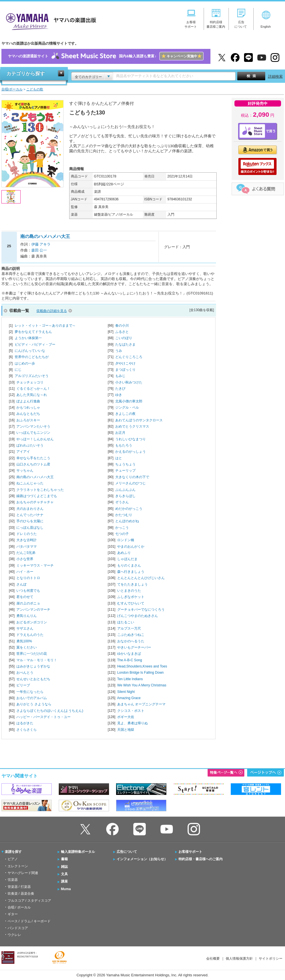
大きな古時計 (27, 540)
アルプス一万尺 (129, 628)
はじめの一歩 (25, 363)
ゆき (119, 395)
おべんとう (25, 673)
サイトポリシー (271, 959)
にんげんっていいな (30, 351)
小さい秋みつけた (129, 382)
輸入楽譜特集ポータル (78, 852)
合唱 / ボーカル (19, 907)
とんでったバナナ (30, 515)
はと (119, 458)
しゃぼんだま (127, 559)
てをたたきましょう (132, 584)
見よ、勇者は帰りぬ (132, 723)
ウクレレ (14, 935)
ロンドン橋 (126, 540)
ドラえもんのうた (30, 635)
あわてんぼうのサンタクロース (139, 420)
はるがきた (25, 723)
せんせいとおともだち (33, 679)
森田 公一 (39, 250)
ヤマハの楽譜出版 (49, 21)
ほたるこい (126, 622)
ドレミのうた (27, 534)
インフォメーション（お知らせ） (142, 859)
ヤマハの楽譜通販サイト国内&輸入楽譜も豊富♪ (106, 56)
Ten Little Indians (130, 679)
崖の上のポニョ (28, 603)
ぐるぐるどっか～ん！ (33, 389)
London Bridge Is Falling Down (141, 673)
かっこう (122, 528)
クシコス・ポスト (131, 711)
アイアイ (23, 452)
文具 (64, 874)
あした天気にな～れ (32, 395)
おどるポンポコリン (32, 622)
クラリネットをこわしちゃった (40, 490)
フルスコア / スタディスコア (29, 901)
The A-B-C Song (130, 660)
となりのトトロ (28, 578)
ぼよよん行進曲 (28, 401)
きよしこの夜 (125, 414)
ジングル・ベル (127, 407)
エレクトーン (18, 866)
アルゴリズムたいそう (32, 376)
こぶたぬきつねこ (131, 635)
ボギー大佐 (126, 717)
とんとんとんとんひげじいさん (141, 578)
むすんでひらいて (131, 603)
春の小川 (122, 326)
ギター (13, 914)
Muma (66, 889)
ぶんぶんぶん (125, 490)
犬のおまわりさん (30, 509)
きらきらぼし (125, 496)
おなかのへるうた (131, 641)
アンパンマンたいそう (33, 426)
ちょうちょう (125, 464)
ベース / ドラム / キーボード (29, 921)
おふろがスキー (28, 420)
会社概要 (213, 959)
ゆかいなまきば (129, 654)
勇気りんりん (27, 616)
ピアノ (13, 859)
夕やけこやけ (125, 363)
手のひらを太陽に (30, 521)
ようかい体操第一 (28, 338)
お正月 (120, 433)
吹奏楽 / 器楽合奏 (21, 894)
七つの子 (122, 534)
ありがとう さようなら (34, 704)
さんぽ (21, 584)
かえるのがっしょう (130, 452)
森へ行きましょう (131, 572)
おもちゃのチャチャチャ (35, 502)
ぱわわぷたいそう (30, 445)
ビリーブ (23, 685)
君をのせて (25, 597)
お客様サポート (190, 852)
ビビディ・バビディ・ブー (35, 344)
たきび (120, 389)
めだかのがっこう (129, 509)
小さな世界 (25, 559)
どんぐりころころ (129, 357)
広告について (127, 852)
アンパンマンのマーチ (33, 610)
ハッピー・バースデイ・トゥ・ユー (43, 717)
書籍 (64, 859)
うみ (119, 351)
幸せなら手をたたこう (33, 458)
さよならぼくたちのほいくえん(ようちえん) (50, 711)
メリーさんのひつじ (130, 483)
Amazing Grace (129, 698)
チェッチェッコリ (30, 382)
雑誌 (64, 867)
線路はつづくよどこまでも (37, 496)
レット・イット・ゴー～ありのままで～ (45, 326)
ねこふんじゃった (30, 483)
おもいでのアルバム (32, 698)
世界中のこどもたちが (32, 357)
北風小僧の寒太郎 (129, 401)
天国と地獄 (126, 730)
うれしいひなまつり (130, 439)
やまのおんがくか (131, 547)
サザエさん (25, 628)
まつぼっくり (125, 370)
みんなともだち (28, 414)
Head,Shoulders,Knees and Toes (142, 666)
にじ (18, 370)
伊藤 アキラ (41, 244)
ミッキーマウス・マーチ (35, 565)
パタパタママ (27, 547)
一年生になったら (30, 692)
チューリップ (125, 471)
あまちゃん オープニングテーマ (141, 704)
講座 (64, 881)
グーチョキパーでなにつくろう (141, 610)
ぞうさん (122, 502)
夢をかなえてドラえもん (33, 332)
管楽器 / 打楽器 (19, 887)
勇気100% (24, 641)
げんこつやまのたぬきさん (138, 616)
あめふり (124, 553)
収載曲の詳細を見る (52, 311)
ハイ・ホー (25, 572)
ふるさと (122, 332)
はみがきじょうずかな (33, 666)
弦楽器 (13, 880)
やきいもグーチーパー (134, 647)
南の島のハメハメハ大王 (35, 477)
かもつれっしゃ (28, 407)
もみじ (120, 376)
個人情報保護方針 (239, 959)
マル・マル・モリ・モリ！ (37, 660)
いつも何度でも (28, 591)
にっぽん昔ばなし (30, 528)
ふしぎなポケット (131, 597)
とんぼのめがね (127, 521)
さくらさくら (27, 730)
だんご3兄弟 (26, 553)
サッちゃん (25, 471)
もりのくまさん (129, 565)
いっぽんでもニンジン (33, 433)
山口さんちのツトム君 (33, 464)
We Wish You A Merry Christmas (142, 685)
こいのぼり (124, 338)
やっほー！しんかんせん (35, 439)
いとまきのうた (129, 591)
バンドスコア (18, 928)
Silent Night (126, 692)
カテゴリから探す (26, 74)
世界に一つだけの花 (32, 654)
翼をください (27, 647)
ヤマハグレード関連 (23, 873)
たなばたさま (125, 344)
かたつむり (124, 515)
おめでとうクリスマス (132, 426)
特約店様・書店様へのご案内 (201, 859)
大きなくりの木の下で (132, 477)
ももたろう (124, 445)
